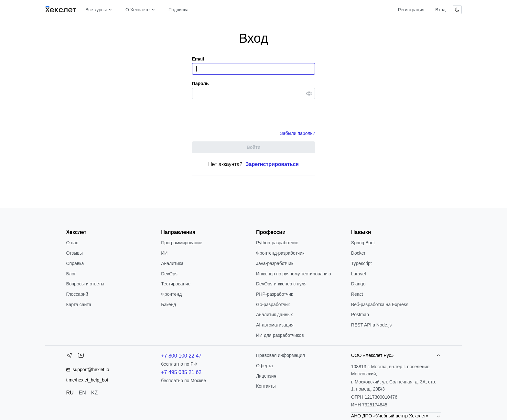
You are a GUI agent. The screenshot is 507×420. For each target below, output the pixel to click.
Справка (75, 263)
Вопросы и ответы (85, 284)
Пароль (200, 83)
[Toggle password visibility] (309, 94)
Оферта (264, 366)
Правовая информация (280, 355)
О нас (72, 243)
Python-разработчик (277, 243)
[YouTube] (81, 357)
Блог (71, 274)
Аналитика (172, 263)
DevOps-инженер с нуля (281, 284)
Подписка (178, 10)
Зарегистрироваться (272, 164)
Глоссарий (77, 294)
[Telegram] (69, 357)
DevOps (169, 274)
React (357, 294)
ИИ (164, 253)
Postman (360, 315)
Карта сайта (79, 304)
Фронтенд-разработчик (280, 253)
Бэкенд (168, 304)
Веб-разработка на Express (380, 304)
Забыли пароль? (297, 133)
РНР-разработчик (275, 294)
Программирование (182, 243)
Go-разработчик (273, 304)
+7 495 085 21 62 (181, 372)
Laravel (359, 274)
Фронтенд (171, 294)
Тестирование (176, 284)
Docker (358, 253)
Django (358, 284)
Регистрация (411, 10)
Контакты (266, 386)
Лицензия (266, 376)
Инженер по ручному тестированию (293, 274)
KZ (94, 393)
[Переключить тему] (457, 10)
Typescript (361, 263)
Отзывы (74, 253)
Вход (440, 10)
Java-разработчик (275, 263)
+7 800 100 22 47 (181, 356)
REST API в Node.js (371, 325)
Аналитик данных (275, 315)
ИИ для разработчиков (280, 335)
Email (198, 59)
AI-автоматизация (275, 325)
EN (82, 393)
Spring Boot (363, 243)
